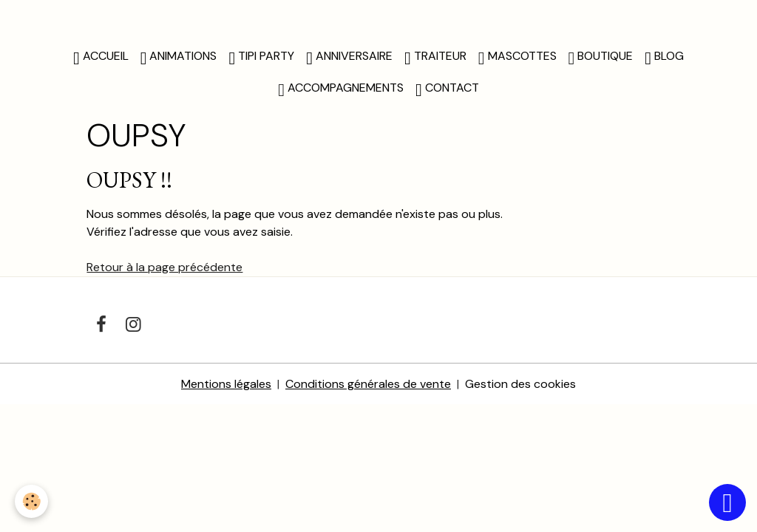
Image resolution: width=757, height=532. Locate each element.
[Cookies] (31, 501)
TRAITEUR (435, 58)
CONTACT (447, 89)
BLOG (664, 58)
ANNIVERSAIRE (349, 58)
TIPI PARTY (261, 58)
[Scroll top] (727, 502)
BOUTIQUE (601, 58)
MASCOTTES (517, 58)
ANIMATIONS (179, 58)
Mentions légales (226, 384)
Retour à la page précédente (164, 267)
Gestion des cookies (520, 384)
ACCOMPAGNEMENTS (341, 89)
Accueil (101, 58)
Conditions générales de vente (368, 384)
